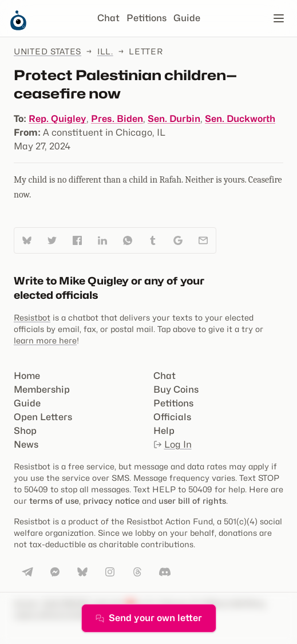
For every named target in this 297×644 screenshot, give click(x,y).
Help (164, 431)
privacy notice (111, 501)
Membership (42, 390)
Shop (25, 431)
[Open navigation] (279, 18)
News (26, 445)
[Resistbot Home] (18, 27)
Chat (108, 18)
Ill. (105, 51)
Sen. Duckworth (240, 119)
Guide (187, 18)
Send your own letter (149, 618)
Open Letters (43, 417)
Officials (172, 417)
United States (47, 51)
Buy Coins (176, 390)
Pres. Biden (117, 119)
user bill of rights (192, 501)
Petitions (146, 18)
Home (27, 376)
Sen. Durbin (174, 119)
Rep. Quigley (58, 119)
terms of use (54, 501)
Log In (173, 445)
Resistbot (32, 317)
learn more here (45, 340)
